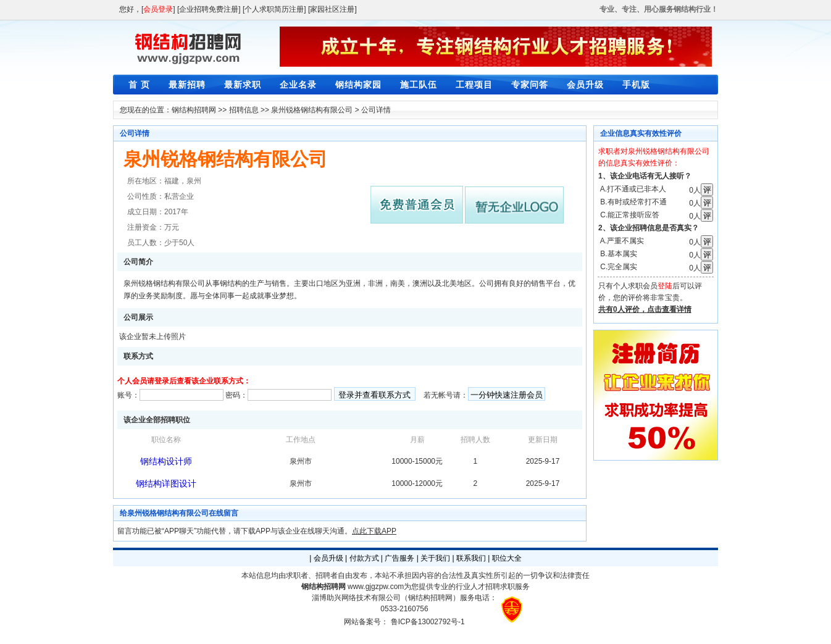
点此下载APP (374, 531)
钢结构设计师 (166, 461)
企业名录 (298, 85)
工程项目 (474, 85)
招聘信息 (244, 110)
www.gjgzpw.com (376, 587)
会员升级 (585, 85)
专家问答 (530, 85)
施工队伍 (419, 85)
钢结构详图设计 (166, 483)
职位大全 (507, 558)
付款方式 (364, 558)
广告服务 (399, 558)
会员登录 (158, 9)
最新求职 (243, 85)
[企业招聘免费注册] (209, 9)
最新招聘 (187, 85)
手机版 (636, 85)
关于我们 (435, 558)
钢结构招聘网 (194, 110)
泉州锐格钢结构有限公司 (312, 110)
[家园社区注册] (332, 9)
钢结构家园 (358, 85)
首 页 (139, 85)
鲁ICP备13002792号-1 (428, 622)
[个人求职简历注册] (274, 9)
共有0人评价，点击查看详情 (645, 309)
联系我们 (471, 558)
